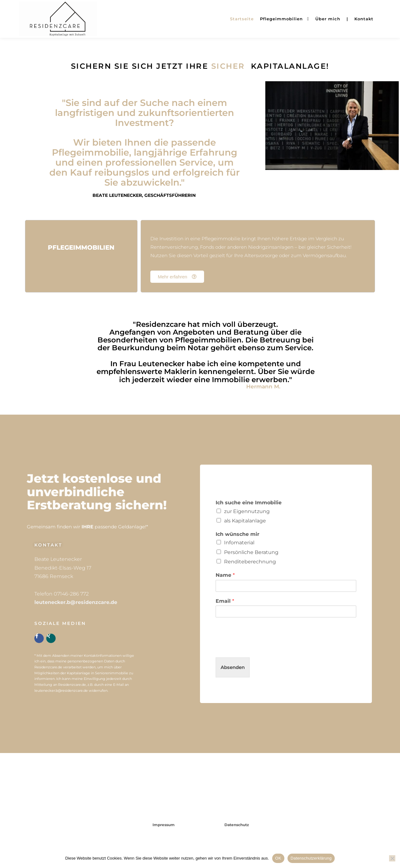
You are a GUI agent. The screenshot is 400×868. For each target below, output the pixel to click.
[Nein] (392, 858)
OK (278, 858)
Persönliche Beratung (251, 552)
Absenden (233, 667)
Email (225, 601)
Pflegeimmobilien (81, 247)
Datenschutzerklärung (311, 858)
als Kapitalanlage (245, 521)
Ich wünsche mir (237, 534)
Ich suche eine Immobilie (249, 503)
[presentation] (263, 647)
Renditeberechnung (250, 562)
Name (225, 575)
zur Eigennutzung (247, 511)
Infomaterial (239, 543)
